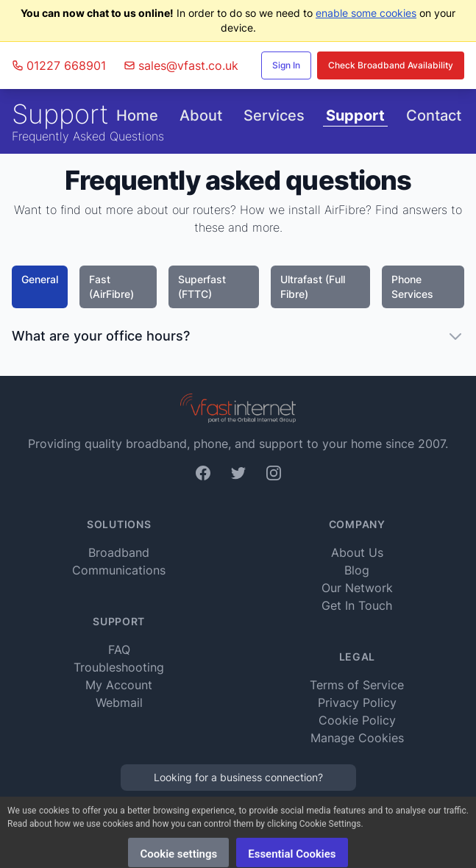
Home (137, 115)
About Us (357, 552)
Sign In (286, 65)
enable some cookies (366, 13)
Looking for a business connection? (238, 777)
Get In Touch (357, 605)
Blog (357, 570)
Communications (119, 570)
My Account (119, 685)
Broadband (119, 552)
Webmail (119, 702)
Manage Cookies (357, 738)
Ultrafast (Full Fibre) (313, 287)
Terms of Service (357, 685)
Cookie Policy (357, 720)
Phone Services (412, 287)
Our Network (357, 588)
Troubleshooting (119, 667)
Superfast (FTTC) (202, 287)
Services (274, 115)
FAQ (119, 650)
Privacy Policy (357, 702)
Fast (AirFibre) (111, 287)
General (40, 279)
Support (355, 115)
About (201, 115)
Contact (434, 115)
